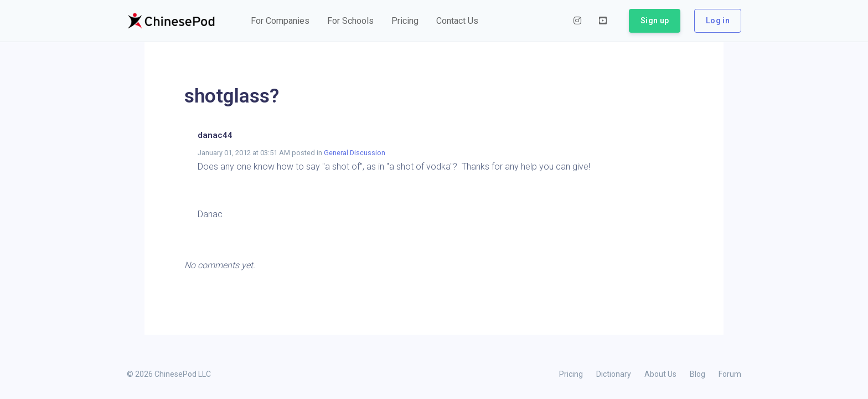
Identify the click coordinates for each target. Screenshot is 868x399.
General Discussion (355, 153)
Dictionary (614, 374)
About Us (660, 374)
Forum (730, 374)
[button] (280, 21)
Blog (697, 374)
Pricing (571, 374)
